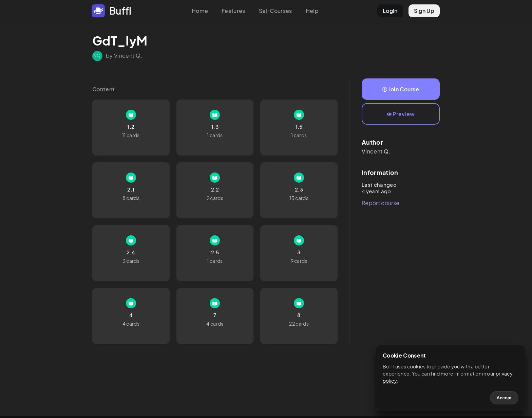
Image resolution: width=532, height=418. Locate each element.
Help (312, 11)
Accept (504, 398)
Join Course (401, 89)
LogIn (390, 11)
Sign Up (424, 11)
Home (200, 11)
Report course (381, 203)
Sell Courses (275, 11)
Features (233, 11)
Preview (401, 114)
